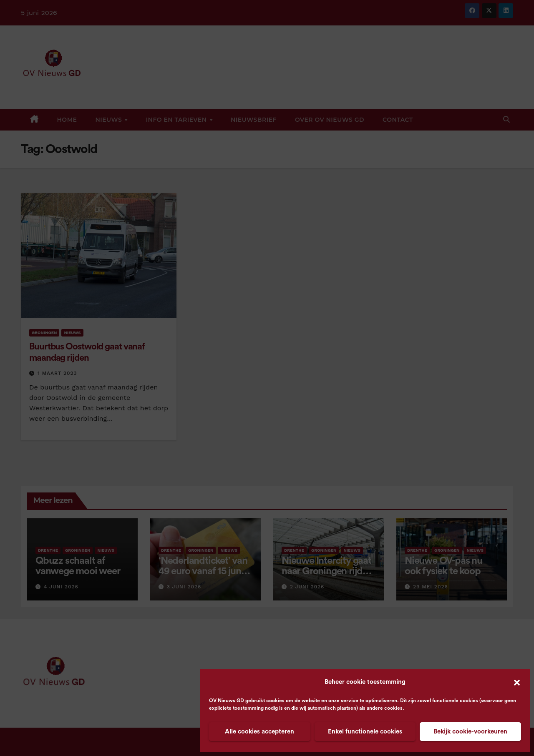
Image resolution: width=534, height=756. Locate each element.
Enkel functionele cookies (365, 732)
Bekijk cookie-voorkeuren (470, 732)
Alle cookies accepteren (259, 732)
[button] (517, 682)
